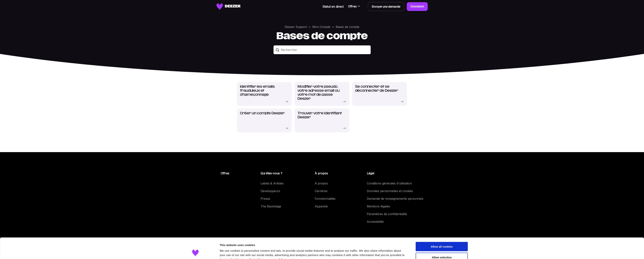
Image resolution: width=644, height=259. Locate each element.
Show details (363, 252)
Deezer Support (296, 27)
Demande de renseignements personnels (395, 199)
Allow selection (442, 238)
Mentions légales (378, 206)
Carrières (321, 191)
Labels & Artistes (272, 183)
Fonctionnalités (325, 199)
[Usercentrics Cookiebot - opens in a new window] (195, 252)
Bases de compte (348, 27)
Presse (265, 199)
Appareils (321, 206)
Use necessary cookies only (442, 249)
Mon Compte (321, 27)
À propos (321, 183)
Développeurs (270, 191)
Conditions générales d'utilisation (389, 183)
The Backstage (271, 206)
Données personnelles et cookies (390, 191)
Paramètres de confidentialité (387, 214)
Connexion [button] (417, 6)
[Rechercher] (322, 50)
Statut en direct (333, 7)
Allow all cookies (442, 227)
